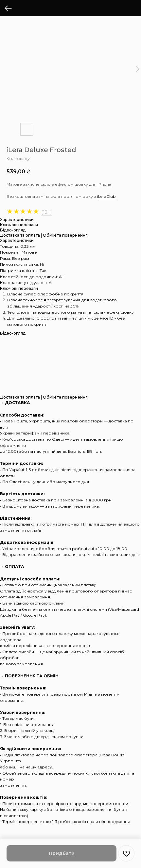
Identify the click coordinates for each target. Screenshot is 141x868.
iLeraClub (106, 196)
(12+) (46, 212)
